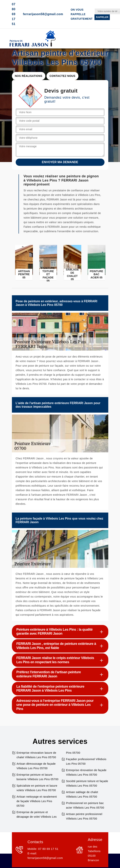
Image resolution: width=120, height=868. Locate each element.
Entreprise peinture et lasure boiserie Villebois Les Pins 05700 (38, 777)
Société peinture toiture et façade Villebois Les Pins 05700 (87, 783)
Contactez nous (62, 76)
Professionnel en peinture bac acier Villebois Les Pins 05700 (85, 805)
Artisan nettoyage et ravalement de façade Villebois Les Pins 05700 (37, 801)
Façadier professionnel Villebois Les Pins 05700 (86, 761)
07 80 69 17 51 (14, 14)
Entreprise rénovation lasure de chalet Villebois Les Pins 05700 (36, 755)
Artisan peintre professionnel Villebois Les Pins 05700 (84, 816)
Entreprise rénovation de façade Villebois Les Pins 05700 (86, 772)
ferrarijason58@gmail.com (43, 14)
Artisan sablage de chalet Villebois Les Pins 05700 (82, 794)
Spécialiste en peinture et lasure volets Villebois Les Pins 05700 (37, 788)
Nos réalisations (29, 76)
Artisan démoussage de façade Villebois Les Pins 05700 (36, 766)
